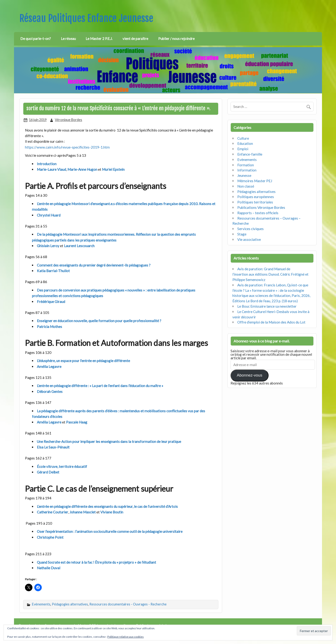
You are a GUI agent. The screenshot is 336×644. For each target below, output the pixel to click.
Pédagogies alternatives (70, 604)
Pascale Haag (77, 422)
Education (245, 143)
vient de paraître (135, 39)
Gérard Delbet (48, 472)
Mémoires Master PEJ (255, 181)
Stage (242, 234)
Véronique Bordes (68, 120)
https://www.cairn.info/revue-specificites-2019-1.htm (67, 147)
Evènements (41, 604)
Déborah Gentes (50, 391)
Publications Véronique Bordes (261, 207)
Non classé (246, 186)
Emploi (243, 149)
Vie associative (249, 239)
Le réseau (68, 39)
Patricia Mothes (49, 327)
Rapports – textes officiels (258, 213)
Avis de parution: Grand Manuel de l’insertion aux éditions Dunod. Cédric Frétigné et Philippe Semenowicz (270, 274)
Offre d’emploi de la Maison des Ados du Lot (271, 322)
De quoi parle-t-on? (36, 39)
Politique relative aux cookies (126, 637)
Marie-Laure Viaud (51, 169)
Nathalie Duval (49, 568)
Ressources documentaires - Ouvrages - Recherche (128, 604)
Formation (246, 165)
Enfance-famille (250, 154)
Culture (243, 138)
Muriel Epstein (113, 169)
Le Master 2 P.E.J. (99, 39)
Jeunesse (244, 175)
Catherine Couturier (52, 512)
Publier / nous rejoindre (176, 39)
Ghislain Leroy (48, 246)
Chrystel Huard (49, 215)
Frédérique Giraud (51, 302)
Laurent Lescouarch (79, 246)
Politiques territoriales (255, 202)
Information (247, 170)
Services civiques (250, 229)
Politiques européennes (256, 197)
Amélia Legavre (49, 366)
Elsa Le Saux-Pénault (53, 447)
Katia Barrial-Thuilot (53, 271)
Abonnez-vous (250, 375)
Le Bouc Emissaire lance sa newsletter (267, 306)
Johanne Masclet (83, 512)
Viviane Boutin (112, 512)
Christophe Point (50, 537)
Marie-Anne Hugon (82, 169)
